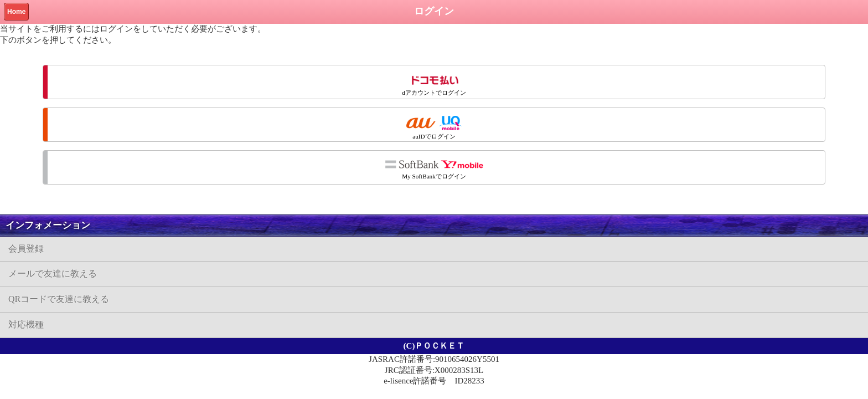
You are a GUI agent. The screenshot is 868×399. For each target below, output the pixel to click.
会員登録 (26, 249)
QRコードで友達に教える (59, 299)
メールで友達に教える (53, 273)
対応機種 (26, 324)
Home (16, 12)
